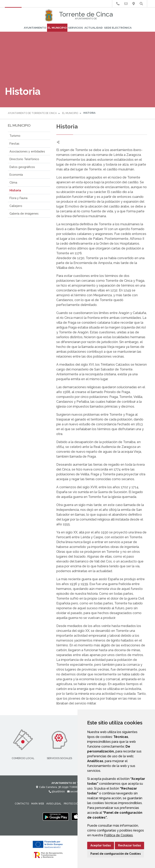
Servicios (76, 28)
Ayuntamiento (35, 28)
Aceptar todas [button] (101, 845)
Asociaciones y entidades (27, 151)
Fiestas (14, 143)
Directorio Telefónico (24, 159)
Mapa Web (38, 804)
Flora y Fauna (18, 198)
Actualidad (94, 28)
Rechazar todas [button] (129, 845)
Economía (16, 175)
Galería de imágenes (24, 213)
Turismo (15, 136)
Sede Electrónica (118, 28)
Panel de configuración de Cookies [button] (116, 854)
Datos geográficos (22, 167)
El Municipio (57, 28)
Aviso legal (54, 804)
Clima (13, 182)
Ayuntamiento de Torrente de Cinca (32, 113)
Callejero (16, 206)
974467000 (57, 792)
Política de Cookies (118, 835)
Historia (15, 190)
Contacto (22, 804)
